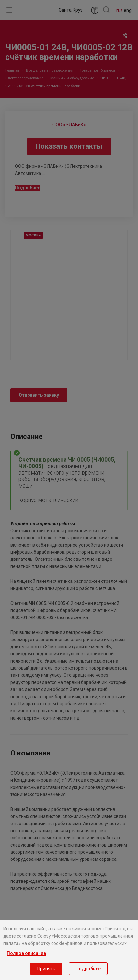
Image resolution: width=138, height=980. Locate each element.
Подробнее (88, 969)
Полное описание (26, 953)
